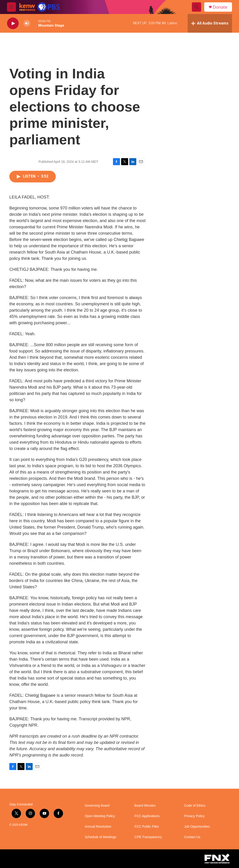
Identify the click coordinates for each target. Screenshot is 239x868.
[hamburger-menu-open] (11, 7)
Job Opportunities (197, 827)
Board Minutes (145, 806)
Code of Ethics (195, 806)
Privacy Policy (194, 816)
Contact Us (192, 837)
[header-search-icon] (197, 7)
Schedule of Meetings (100, 837)
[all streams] (210, 23)
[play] (13, 23)
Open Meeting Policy (100, 816)
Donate (220, 7)
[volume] (27, 23)
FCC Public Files (147, 827)
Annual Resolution (98, 827)
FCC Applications (147, 816)
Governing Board (97, 806)
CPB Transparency (148, 837)
